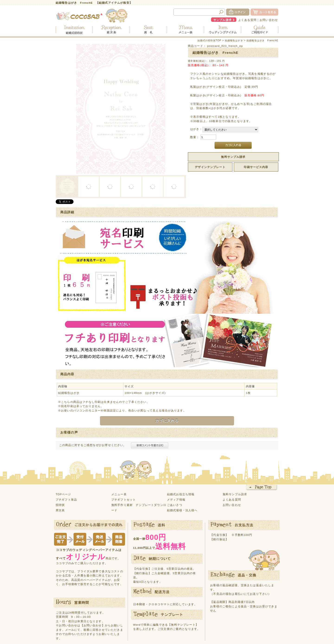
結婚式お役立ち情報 (181, 463)
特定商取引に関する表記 (195, 625)
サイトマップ (115, 625)
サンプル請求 (223, 20)
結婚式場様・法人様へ (182, 479)
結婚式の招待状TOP (210, 40)
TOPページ (63, 463)
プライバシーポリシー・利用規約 (151, 625)
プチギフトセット (124, 468)
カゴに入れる (167, 390)
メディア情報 (176, 468)
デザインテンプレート (210, 167)
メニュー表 (119, 463)
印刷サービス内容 (256, 167)
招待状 (60, 474)
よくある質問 (247, 20)
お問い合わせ (269, 20)
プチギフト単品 (66, 468)
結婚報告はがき (234, 40)
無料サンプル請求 (233, 157)
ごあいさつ (175, 474)
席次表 (60, 479)
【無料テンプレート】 (183, 593)
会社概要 (222, 625)
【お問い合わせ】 (93, 594)
